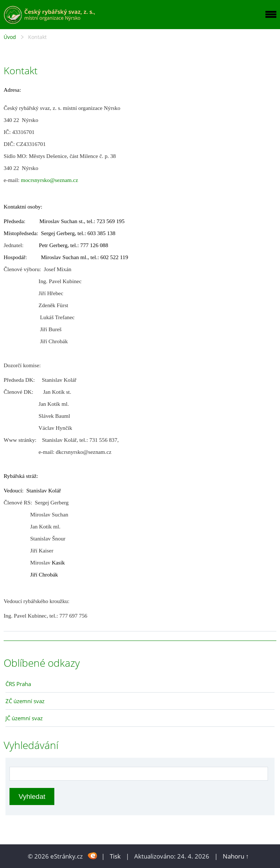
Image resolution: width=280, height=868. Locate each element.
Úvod (10, 37)
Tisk (115, 856)
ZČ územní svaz (25, 701)
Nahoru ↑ (236, 856)
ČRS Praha (18, 684)
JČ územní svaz (24, 718)
